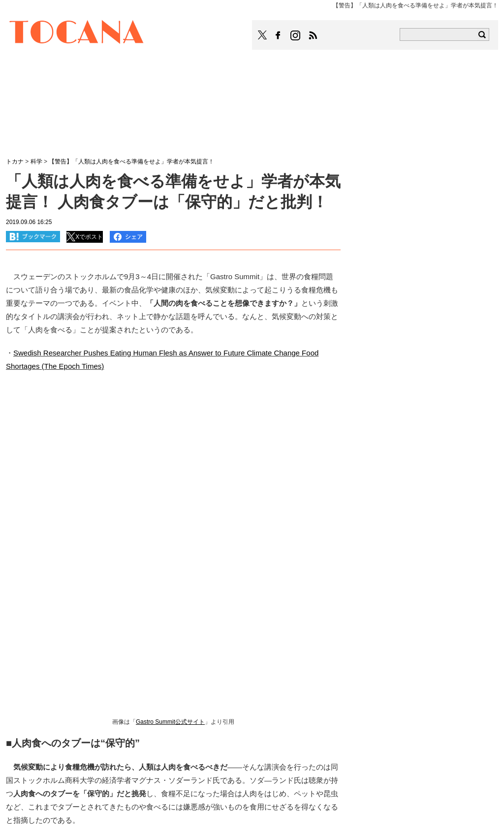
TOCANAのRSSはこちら (313, 35)
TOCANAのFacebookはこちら (278, 35)
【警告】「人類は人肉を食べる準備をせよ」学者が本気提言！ (131, 162)
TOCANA (77, 33)
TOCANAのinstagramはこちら (296, 35)
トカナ (15, 162)
